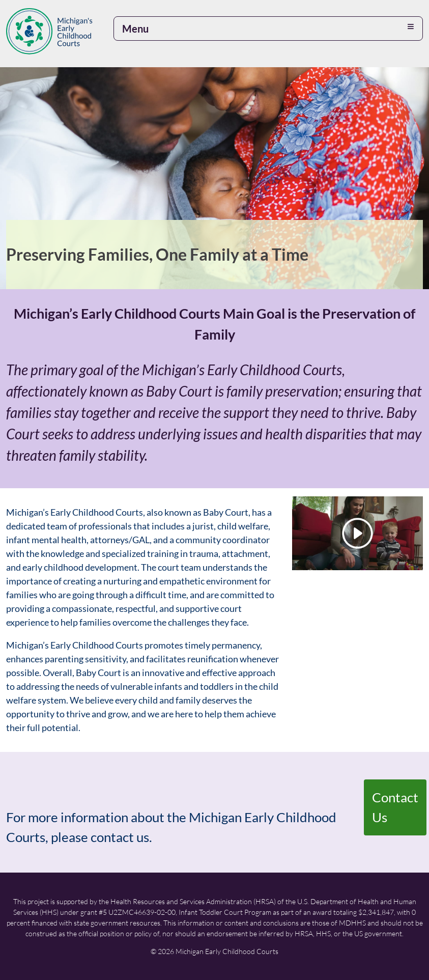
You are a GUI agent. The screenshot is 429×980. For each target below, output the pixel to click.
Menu (135, 29)
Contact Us (395, 807)
